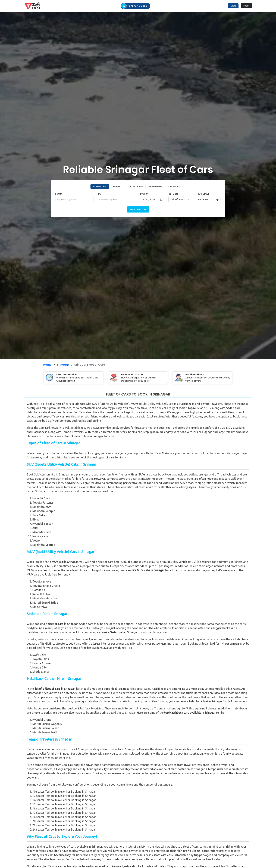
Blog (233, 6)
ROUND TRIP (99, 187)
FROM (59, 194)
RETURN (173, 194)
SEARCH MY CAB (138, 209)
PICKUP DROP (155, 187)
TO (99, 194)
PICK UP (145, 194)
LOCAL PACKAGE (134, 187)
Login (246, 6)
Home (47, 365)
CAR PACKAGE (175, 187)
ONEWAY (116, 187)
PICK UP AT (203, 194)
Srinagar (63, 365)
